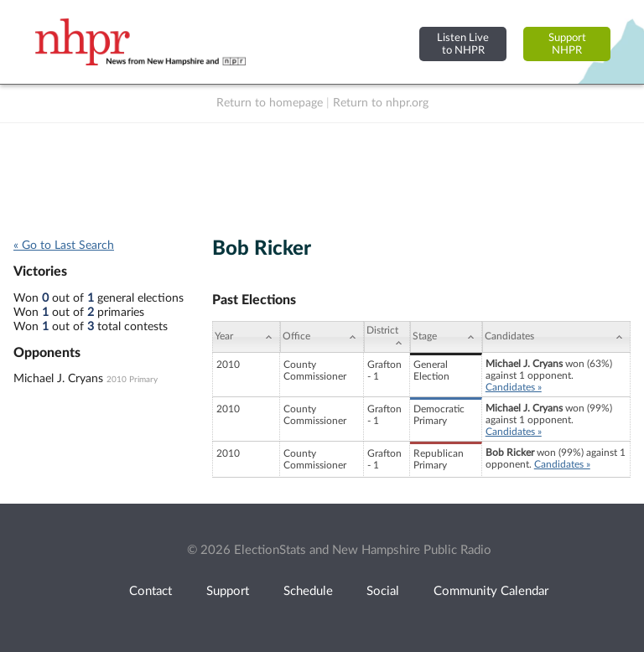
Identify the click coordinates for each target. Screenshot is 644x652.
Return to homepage (270, 103)
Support (228, 591)
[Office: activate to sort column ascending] (322, 337)
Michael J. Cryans (58, 379)
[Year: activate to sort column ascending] (246, 337)
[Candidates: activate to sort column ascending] (556, 337)
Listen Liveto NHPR (463, 44)
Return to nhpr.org (381, 103)
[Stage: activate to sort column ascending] (446, 337)
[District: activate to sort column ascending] (387, 337)
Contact (151, 591)
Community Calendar (491, 591)
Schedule (308, 591)
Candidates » (514, 387)
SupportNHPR (567, 44)
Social (383, 591)
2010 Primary (132, 380)
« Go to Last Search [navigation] (64, 246)
